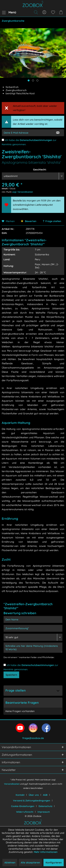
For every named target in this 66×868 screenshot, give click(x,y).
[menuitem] (9, 12)
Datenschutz (45, 806)
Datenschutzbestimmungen (36, 140)
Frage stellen (53, 221)
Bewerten (29, 221)
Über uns (34, 795)
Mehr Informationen (46, 852)
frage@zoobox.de (33, 738)
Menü (9, 12)
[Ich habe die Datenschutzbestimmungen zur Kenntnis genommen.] (3, 140)
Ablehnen (10, 863)
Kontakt (20, 795)
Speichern (11, 675)
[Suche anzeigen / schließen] (36, 12)
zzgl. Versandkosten (23, 192)
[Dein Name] (33, 619)
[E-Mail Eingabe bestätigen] (58, 133)
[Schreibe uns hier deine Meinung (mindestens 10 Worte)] (33, 648)
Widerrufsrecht (25, 812)
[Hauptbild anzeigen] (29, 80)
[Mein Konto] (44, 12)
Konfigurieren (54, 863)
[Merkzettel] (53, 12)
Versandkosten (12, 784)
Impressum (44, 812)
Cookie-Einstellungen (23, 806)
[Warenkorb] (62, 12)
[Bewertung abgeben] (33, 637)
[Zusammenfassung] (33, 628)
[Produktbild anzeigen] (33, 80)
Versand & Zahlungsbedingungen (32, 800)
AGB (45, 795)
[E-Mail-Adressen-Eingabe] (27, 133)
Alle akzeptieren (30, 863)
